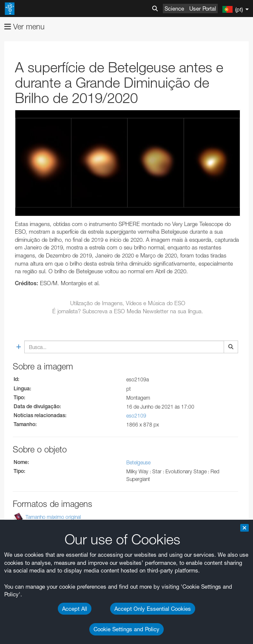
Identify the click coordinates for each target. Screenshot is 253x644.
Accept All (75, 609)
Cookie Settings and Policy (126, 629)
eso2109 (136, 416)
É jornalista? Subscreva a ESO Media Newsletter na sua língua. (128, 311)
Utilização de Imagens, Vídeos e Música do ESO (128, 303)
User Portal (203, 9)
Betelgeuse (138, 462)
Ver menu (24, 27)
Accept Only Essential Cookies (153, 609)
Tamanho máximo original (53, 517)
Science (174, 9)
